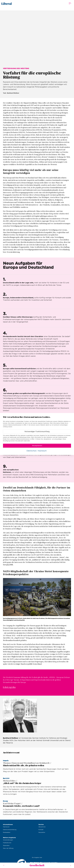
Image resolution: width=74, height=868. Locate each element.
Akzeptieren (37, 446)
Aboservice (42, 827)
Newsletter (42, 832)
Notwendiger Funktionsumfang (37, 432)
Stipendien (6, 845)
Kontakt (41, 830)
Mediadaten (7, 832)
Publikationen (7, 843)
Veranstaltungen (8, 840)
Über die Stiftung (8, 848)
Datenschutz (32, 451)
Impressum (6, 827)
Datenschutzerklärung (10, 830)
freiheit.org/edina (9, 687)
